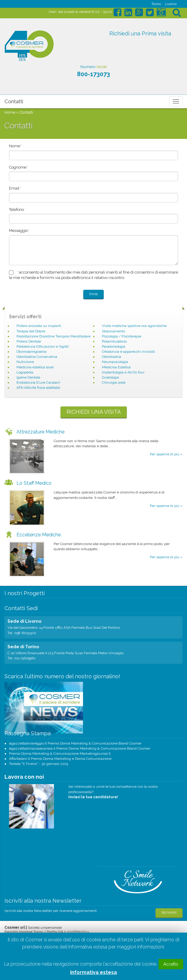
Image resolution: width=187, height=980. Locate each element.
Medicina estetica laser (35, 367)
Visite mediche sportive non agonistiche (134, 326)
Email (15, 188)
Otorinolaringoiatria (31, 352)
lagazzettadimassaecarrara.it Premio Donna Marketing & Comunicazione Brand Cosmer (80, 748)
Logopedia (25, 372)
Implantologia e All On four (123, 372)
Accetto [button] (171, 964)
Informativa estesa (93, 972)
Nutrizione (25, 362)
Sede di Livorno (24, 621)
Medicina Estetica (116, 367)
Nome (15, 146)
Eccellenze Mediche (39, 535)
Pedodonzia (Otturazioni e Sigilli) (43, 346)
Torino (156, 4)
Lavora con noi (24, 777)
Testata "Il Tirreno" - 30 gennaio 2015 (39, 764)
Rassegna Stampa (28, 733)
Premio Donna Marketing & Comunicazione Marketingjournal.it (60, 754)
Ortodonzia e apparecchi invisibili (128, 352)
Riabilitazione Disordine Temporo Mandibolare (53, 336)
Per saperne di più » (166, 454)
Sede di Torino (23, 647)
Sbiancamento (113, 331)
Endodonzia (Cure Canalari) (38, 382)
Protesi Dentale (29, 341)
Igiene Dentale (28, 377)
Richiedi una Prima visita (140, 33)
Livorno (171, 4)
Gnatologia (110, 377)
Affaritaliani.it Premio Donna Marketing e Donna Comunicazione (60, 759)
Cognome (18, 167)
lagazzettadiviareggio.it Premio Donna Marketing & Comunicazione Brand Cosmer (75, 743)
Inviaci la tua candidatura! (93, 797)
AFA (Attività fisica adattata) (38, 388)
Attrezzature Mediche (40, 432)
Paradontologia (114, 346)
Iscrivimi (169, 912)
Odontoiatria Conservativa (37, 357)
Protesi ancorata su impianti (39, 326)
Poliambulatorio (114, 341)
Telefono (16, 210)
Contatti (14, 101)
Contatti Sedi (21, 608)
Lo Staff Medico (34, 483)
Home (10, 112)
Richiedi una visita (94, 412)
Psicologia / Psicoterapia (122, 336)
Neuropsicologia (115, 362)
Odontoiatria (111, 357)
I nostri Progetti (25, 593)
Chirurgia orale (114, 382)
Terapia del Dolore (31, 331)
